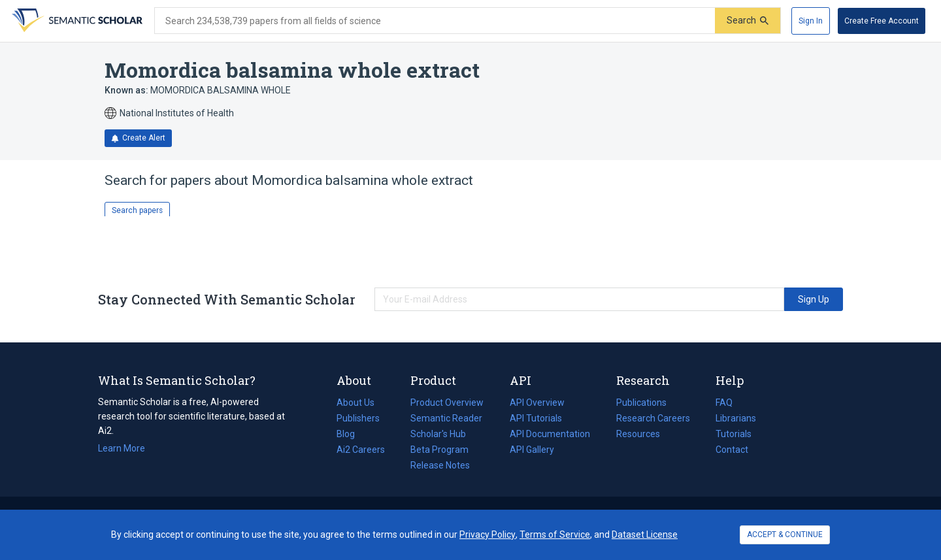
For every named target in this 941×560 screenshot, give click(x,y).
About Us (355, 403)
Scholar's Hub (438, 434)
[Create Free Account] (882, 21)
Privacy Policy (487, 535)
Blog (351, 434)
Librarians (736, 418)
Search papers (137, 210)
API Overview (537, 403)
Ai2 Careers (361, 450)
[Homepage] (76, 21)
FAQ (724, 403)
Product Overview (447, 403)
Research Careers (653, 418)
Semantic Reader (446, 418)
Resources (638, 434)
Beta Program (439, 450)
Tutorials (734, 434)
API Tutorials (536, 418)
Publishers (358, 418)
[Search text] (435, 21)
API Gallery (532, 450)
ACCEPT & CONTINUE (785, 535)
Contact (732, 450)
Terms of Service (555, 535)
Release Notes (440, 465)
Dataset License (645, 535)
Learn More (122, 448)
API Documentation (550, 434)
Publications (641, 403)
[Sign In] (811, 21)
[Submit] (748, 21)
